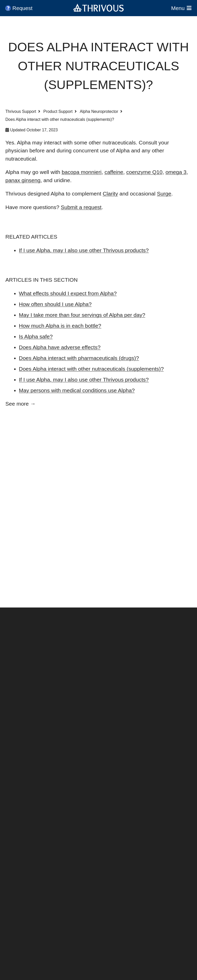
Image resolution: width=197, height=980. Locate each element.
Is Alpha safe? (36, 336)
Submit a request (81, 207)
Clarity (110, 194)
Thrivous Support (21, 111)
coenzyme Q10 (144, 172)
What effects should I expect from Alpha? (68, 293)
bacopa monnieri (81, 172)
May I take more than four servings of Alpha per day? (82, 315)
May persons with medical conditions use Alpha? (77, 390)
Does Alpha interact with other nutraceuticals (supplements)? (91, 369)
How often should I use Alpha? (55, 304)
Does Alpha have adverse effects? (60, 347)
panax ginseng (23, 180)
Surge (164, 194)
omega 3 (176, 172)
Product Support (58, 111)
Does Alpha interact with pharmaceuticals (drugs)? (79, 358)
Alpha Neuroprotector (99, 111)
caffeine (114, 172)
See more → (21, 404)
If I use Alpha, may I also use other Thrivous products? (84, 250)
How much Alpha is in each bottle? (60, 326)
